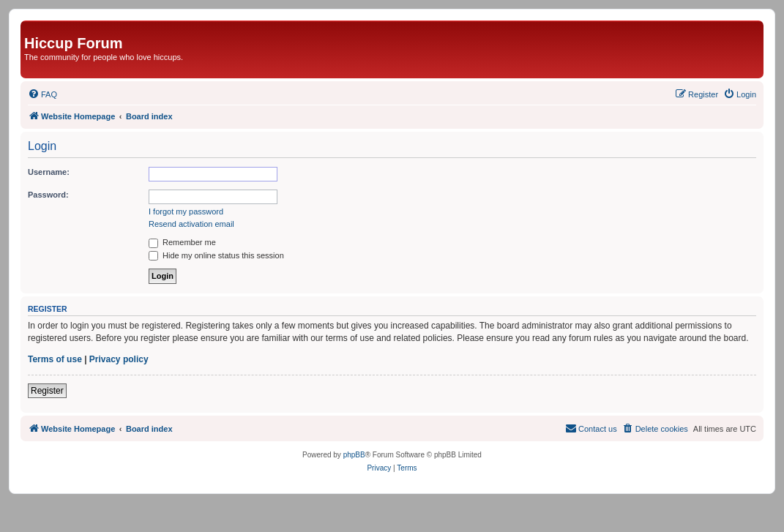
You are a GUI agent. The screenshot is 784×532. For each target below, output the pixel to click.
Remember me (182, 242)
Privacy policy (119, 359)
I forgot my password (186, 211)
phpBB (354, 455)
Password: (48, 195)
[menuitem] (42, 94)
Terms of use (55, 359)
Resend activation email (191, 224)
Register (47, 391)
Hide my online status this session (216, 255)
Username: (49, 172)
